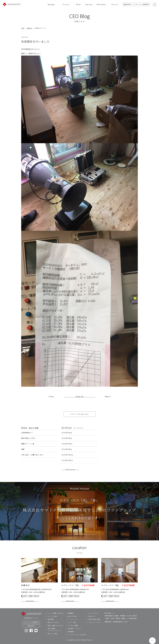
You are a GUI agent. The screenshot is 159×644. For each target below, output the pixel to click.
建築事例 (71, 618)
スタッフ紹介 (72, 627)
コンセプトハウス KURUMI (77, 639)
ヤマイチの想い (53, 621)
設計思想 (51, 624)
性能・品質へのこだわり (56, 630)
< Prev (51, 401)
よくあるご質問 (73, 630)
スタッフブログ (93, 618)
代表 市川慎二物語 (94, 624)
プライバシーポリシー (95, 627)
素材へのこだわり (53, 627)
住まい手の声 (72, 621)
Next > (108, 401)
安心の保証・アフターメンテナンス (55, 634)
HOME (23, 28)
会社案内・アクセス (74, 633)
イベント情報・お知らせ (56, 618)
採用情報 (71, 636)
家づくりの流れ (53, 638)
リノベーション (73, 624)
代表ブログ (30, 28)
